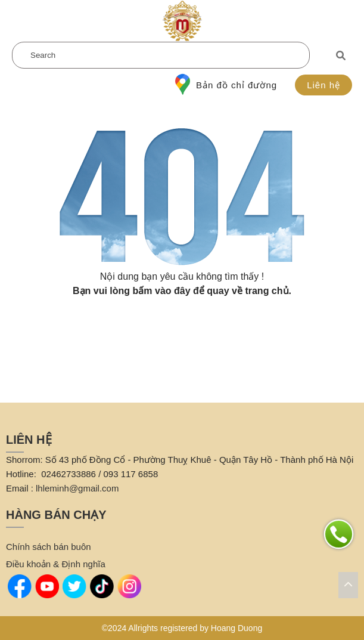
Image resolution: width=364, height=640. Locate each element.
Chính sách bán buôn (49, 547)
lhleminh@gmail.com (77, 488)
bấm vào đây (162, 291)
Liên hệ (323, 85)
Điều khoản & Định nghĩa (56, 564)
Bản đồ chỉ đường (226, 85)
